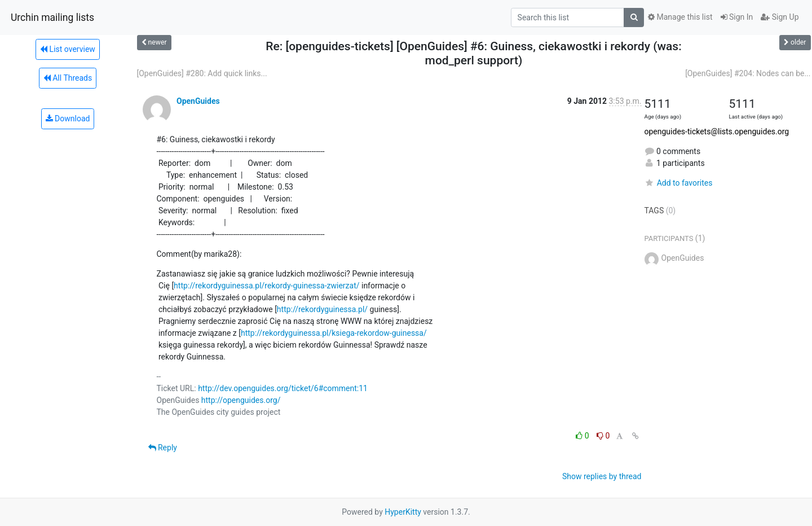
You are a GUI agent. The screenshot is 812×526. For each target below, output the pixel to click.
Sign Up (780, 17)
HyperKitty (403, 512)
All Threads (68, 78)
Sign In (737, 17)
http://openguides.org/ (241, 400)
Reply (163, 448)
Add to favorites (679, 183)
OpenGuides (198, 101)
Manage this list (680, 17)
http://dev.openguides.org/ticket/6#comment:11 (283, 388)
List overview (68, 49)
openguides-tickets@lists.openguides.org (717, 131)
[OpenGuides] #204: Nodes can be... (748, 73)
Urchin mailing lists (52, 17)
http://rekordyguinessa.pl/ (322, 309)
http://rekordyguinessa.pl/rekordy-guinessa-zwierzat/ (266, 286)
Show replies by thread (602, 476)
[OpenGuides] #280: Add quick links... (202, 73)
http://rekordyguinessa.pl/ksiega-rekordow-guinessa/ (334, 333)
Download (68, 119)
